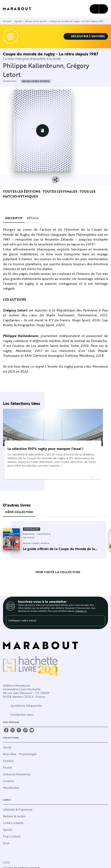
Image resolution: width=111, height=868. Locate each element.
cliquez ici (81, 611)
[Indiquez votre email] (51, 621)
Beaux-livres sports (36, 21)
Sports (18, 21)
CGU (6, 862)
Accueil (7, 21)
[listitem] (6, 730)
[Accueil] (19, 9)
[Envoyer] (100, 621)
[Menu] (99, 9)
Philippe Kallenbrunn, (35, 66)
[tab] (14, 218)
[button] (86, 36)
